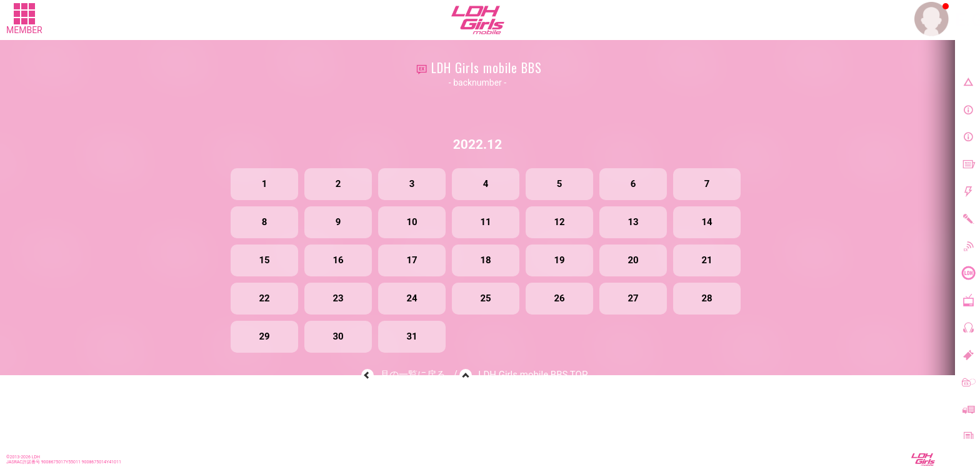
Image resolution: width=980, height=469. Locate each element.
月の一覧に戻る (413, 375)
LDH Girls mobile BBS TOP (533, 375)
